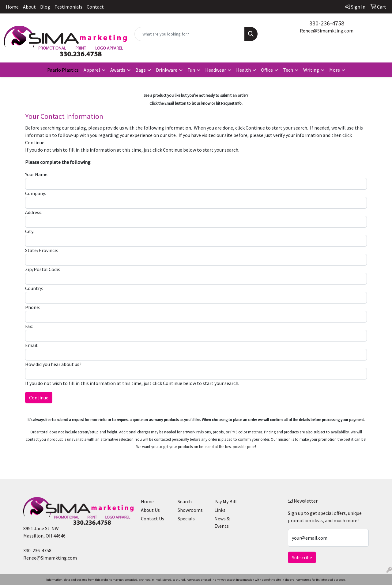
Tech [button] (288, 70)
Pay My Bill (226, 501)
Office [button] (267, 70)
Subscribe (302, 557)
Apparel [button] (92, 70)
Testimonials (68, 7)
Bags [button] (141, 70)
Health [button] (243, 70)
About (29, 7)
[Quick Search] (190, 34)
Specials (186, 519)
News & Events (222, 522)
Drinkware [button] (167, 70)
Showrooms (190, 510)
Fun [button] (191, 70)
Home (12, 7)
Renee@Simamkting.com (327, 31)
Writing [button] (311, 70)
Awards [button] (118, 70)
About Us (150, 510)
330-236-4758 (327, 23)
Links (220, 510)
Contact (95, 7)
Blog (45, 7)
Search (185, 501)
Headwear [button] (216, 70)
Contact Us (153, 519)
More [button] (335, 70)
